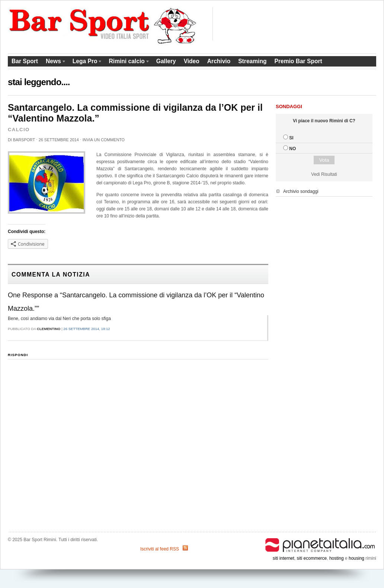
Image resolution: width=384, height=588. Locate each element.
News (54, 62)
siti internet (284, 558)
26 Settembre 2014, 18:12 (87, 329)
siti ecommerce (312, 558)
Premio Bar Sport (298, 61)
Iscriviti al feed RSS (160, 549)
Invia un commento (104, 140)
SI (291, 138)
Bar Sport (25, 61)
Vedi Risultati (324, 174)
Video (192, 61)
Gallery (166, 61)
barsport (24, 140)
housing (356, 558)
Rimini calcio (128, 62)
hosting (337, 558)
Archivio (219, 61)
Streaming (252, 61)
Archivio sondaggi (301, 191)
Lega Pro (86, 62)
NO (292, 149)
